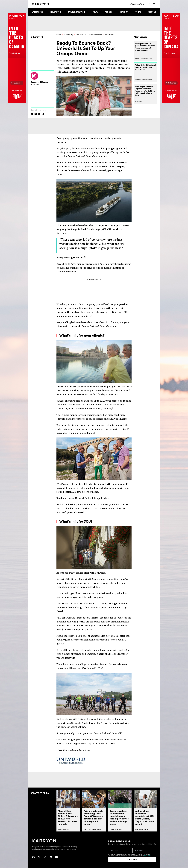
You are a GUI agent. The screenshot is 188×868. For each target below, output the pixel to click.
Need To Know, (88, 829)
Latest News (38, 12)
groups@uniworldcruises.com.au (89, 740)
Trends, (112, 829)
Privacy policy (148, 856)
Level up (124, 12)
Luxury (95, 12)
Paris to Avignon (87, 626)
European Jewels (65, 409)
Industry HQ (56, 12)
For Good (109, 12)
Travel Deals (110, 35)
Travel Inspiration (76, 12)
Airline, (60, 829)
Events (138, 12)
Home (59, 35)
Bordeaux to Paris (66, 626)
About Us (152, 12)
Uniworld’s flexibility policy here (93, 498)
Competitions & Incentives (144, 58)
